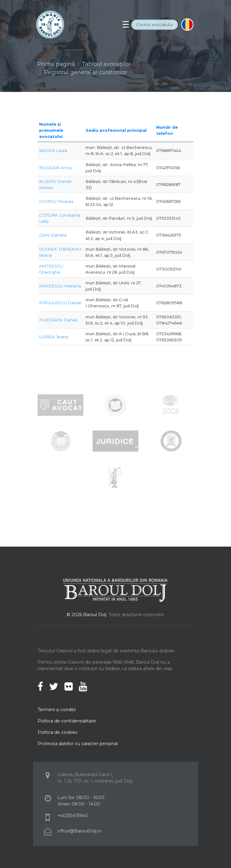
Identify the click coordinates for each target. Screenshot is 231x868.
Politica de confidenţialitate (67, 721)
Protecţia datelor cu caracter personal (78, 744)
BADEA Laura (53, 150)
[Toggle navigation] (126, 25)
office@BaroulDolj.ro (79, 831)
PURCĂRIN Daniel (58, 320)
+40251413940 (73, 816)
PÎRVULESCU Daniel (60, 303)
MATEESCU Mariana (60, 286)
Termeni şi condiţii (57, 710)
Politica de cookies (57, 732)
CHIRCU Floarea (56, 201)
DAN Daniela (53, 235)
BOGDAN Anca (55, 168)
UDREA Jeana (54, 337)
